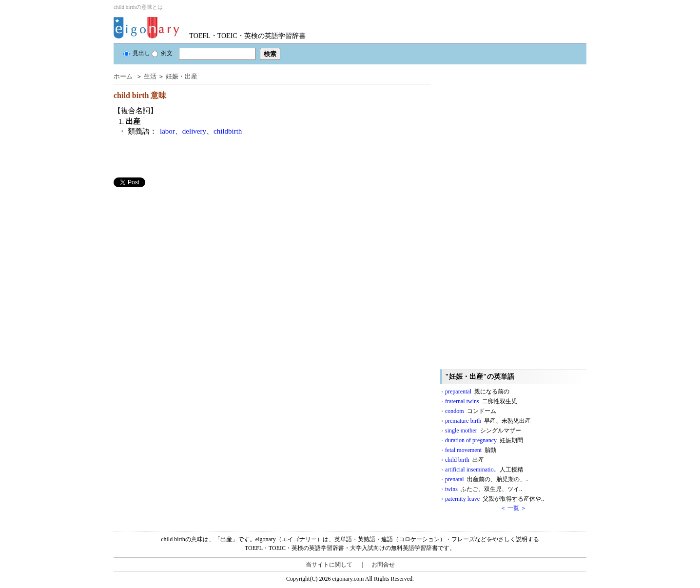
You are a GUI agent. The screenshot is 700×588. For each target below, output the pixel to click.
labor (167, 131)
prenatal (487, 479)
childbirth (228, 131)
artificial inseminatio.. (484, 470)
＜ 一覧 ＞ (513, 508)
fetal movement (471, 450)
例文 (162, 53)
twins (484, 489)
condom (471, 411)
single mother (483, 431)
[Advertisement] (187, 255)
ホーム (123, 76)
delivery (194, 131)
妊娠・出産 (182, 76)
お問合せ (383, 565)
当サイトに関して (329, 565)
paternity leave (495, 499)
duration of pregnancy (484, 440)
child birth (465, 460)
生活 (150, 76)
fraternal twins (481, 401)
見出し (137, 53)
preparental (477, 392)
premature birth (488, 421)
